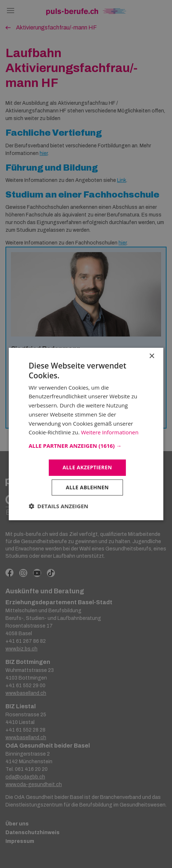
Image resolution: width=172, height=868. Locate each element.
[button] (86, 446)
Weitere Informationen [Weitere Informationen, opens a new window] (110, 432)
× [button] (151, 356)
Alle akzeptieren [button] (87, 467)
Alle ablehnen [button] (87, 487)
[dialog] (86, 434)
